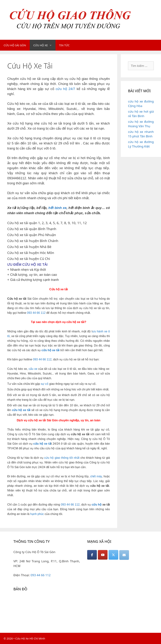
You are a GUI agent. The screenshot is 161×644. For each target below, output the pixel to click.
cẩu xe (33, 369)
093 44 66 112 (36, 313)
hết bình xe (57, 208)
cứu (15, 410)
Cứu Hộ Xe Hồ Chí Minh (30, 638)
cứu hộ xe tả (42, 444)
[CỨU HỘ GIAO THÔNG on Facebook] (92, 555)
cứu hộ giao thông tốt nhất (62, 458)
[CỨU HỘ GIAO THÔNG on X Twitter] (113, 555)
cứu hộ (97, 505)
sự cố (45, 384)
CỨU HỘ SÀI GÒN (15, 45)
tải (29, 410)
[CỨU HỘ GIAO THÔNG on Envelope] (124, 555)
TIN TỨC (64, 45)
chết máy (96, 476)
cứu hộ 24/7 (65, 89)
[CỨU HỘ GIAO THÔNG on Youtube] (103, 555)
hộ (20, 410)
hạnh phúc (37, 514)
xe (24, 410)
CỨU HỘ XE (44, 45)
